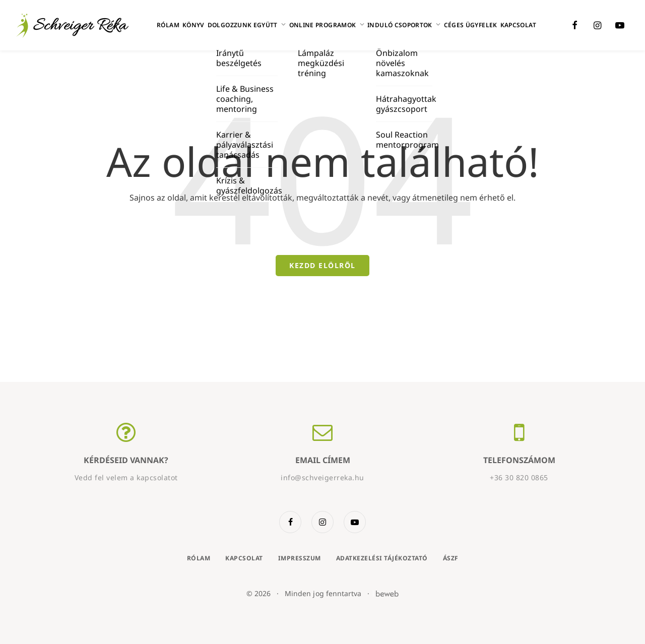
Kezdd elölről (322, 265)
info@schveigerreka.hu (322, 477)
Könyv (193, 25)
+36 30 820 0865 (519, 477)
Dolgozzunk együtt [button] (247, 25)
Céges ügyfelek (471, 25)
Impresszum (300, 558)
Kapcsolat (518, 25)
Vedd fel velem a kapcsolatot (126, 477)
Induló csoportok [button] (404, 25)
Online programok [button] (327, 25)
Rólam (168, 25)
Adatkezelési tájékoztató (382, 558)
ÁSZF (451, 558)
